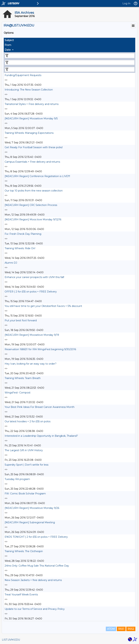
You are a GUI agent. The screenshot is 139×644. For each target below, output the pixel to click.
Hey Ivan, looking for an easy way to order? (31, 364)
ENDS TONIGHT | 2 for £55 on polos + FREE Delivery (36, 537)
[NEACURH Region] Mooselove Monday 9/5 (31, 118)
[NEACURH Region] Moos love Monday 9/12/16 (33, 219)
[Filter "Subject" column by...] (70, 56)
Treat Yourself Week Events (21, 595)
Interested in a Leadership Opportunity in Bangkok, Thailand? (42, 436)
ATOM (111, 629)
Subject (9, 40)
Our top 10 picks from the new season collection (34, 191)
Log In (126, 3)
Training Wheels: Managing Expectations (29, 133)
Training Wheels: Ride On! (20, 248)
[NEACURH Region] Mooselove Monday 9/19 (32, 335)
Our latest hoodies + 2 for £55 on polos (28, 421)
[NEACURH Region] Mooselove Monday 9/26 (32, 508)
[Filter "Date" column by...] (70, 69)
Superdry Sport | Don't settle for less (26, 465)
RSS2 (131, 629)
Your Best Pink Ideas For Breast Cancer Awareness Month (40, 407)
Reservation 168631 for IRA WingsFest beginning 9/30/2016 (40, 349)
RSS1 (121, 629)
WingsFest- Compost (18, 393)
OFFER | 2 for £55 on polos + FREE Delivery (31, 292)
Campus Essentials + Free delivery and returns (32, 162)
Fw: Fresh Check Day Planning (23, 234)
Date (8, 50)
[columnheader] (69, 40)
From (8, 45)
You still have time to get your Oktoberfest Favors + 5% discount (43, 306)
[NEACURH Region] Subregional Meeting (30, 522)
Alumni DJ (11, 263)
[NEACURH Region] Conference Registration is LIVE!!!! (37, 176)
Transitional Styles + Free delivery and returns (32, 104)
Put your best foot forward (21, 320)
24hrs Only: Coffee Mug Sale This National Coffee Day (37, 566)
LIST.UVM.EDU (11, 640)
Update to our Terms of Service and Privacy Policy (35, 609)
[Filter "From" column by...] (70, 63)
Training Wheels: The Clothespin (24, 551)
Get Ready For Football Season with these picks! (34, 147)
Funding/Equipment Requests (23, 75)
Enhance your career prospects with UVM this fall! (34, 277)
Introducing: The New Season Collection (29, 90)
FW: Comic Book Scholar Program (25, 494)
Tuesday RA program (17, 479)
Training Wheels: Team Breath (23, 378)
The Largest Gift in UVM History (24, 450)
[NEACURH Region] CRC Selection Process (31, 205)
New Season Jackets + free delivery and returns (33, 580)
